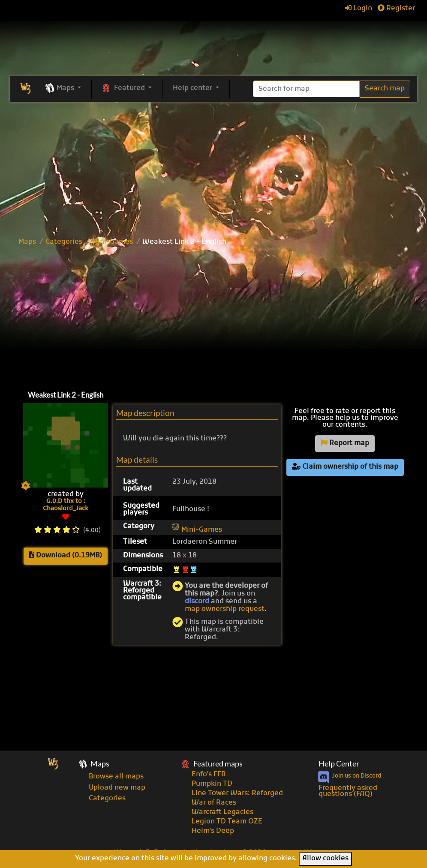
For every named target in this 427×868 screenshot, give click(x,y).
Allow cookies (325, 859)
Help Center (339, 764)
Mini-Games (113, 242)
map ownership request (225, 609)
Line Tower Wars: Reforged (237, 793)
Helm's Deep (213, 831)
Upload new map (117, 788)
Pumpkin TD (212, 784)
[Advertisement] (214, 166)
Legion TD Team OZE (227, 822)
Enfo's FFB (209, 775)
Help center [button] (193, 88)
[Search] (306, 89)
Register (396, 9)
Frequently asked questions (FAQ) (348, 791)
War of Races (214, 803)
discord (197, 602)
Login (358, 9)
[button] (63, 89)
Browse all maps (116, 777)
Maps (27, 242)
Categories (64, 242)
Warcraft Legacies (223, 812)
